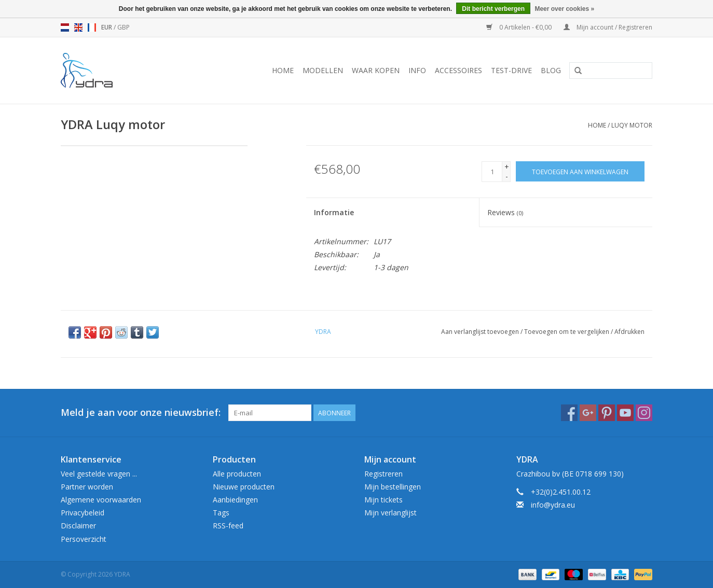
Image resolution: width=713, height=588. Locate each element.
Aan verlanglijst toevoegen (480, 332)
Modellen (323, 70)
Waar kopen (376, 70)
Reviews (505, 212)
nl (65, 27)
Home (283, 70)
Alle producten (237, 474)
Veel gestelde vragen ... (99, 474)
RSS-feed (228, 526)
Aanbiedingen (235, 500)
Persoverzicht (84, 539)
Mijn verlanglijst (390, 513)
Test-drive (511, 70)
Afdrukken (629, 332)
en (78, 27)
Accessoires (458, 70)
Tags (221, 513)
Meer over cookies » (564, 9)
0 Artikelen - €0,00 (520, 27)
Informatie (334, 212)
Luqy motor (632, 125)
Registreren (383, 474)
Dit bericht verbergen (493, 9)
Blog (551, 70)
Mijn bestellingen (393, 487)
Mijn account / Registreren (608, 27)
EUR (107, 27)
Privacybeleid (83, 513)
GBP (124, 27)
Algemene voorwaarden (101, 500)
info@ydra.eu (553, 505)
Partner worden (87, 487)
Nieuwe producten (244, 487)
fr (92, 27)
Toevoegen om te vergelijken (567, 332)
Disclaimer (78, 526)
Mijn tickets (383, 500)
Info (417, 70)
